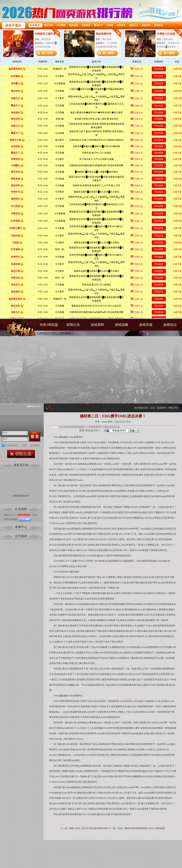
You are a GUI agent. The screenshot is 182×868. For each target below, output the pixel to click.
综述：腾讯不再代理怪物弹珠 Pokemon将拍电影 (141, 828)
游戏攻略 (122, 325)
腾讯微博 (96, 427)
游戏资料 (97, 325)
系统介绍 (173, 408)
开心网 (104, 427)
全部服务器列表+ (21, 496)
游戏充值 (146, 325)
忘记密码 (35, 445)
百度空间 (111, 427)
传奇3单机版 (18, 331)
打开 (18, 850)
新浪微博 (71, 427)
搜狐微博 (80, 427)
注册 (24, 445)
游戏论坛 (170, 325)
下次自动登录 (12, 445)
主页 (152, 408)
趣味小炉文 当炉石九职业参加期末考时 (89, 828)
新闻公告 (73, 325)
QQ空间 (63, 427)
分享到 (55, 427)
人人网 (88, 427)
